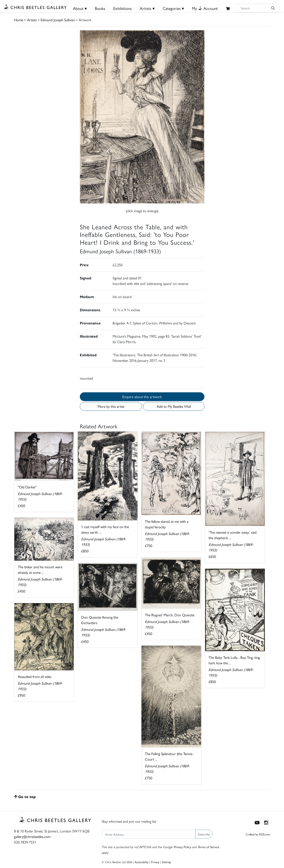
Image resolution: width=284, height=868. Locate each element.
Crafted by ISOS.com (258, 834)
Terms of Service (209, 847)
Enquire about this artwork (142, 397)
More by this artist (111, 406)
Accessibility (142, 862)
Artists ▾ (147, 8)
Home (19, 20)
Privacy (155, 862)
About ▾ (80, 8)
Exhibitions (123, 8)
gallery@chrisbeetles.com (32, 836)
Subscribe (204, 834)
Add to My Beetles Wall (174, 406)
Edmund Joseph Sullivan (58, 20)
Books (100, 8)
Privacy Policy (182, 847)
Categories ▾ (173, 8)
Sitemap (166, 862)
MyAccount (205, 8)
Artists (32, 20)
